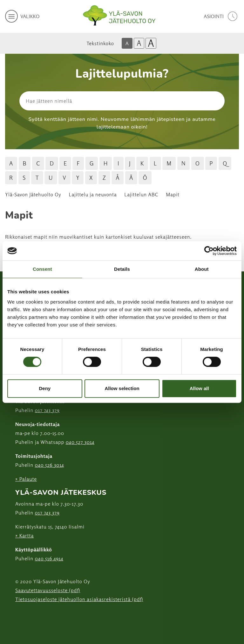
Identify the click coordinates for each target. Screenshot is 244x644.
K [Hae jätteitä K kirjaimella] (142, 163)
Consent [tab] (42, 269)
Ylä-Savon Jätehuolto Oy (33, 195)
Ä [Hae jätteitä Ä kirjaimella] (131, 178)
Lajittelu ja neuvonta (93, 195)
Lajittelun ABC (141, 195)
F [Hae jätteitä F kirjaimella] (78, 163)
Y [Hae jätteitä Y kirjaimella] (78, 178)
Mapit (173, 195)
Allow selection (122, 388)
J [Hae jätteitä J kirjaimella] (130, 163)
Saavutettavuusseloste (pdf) (48, 590)
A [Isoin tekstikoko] (151, 43)
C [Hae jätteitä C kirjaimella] (38, 163)
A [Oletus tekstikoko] (127, 43)
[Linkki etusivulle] (119, 15)
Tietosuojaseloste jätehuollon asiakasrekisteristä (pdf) (79, 599)
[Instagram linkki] (18, 615)
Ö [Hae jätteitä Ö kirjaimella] (145, 178)
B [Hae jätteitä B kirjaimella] (25, 163)
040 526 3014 (49, 465)
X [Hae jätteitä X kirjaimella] (91, 178)
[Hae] (194, 101)
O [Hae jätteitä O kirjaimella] (198, 163)
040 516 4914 (49, 558)
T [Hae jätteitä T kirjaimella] (37, 178)
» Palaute (26, 479)
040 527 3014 (80, 442)
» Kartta (24, 535)
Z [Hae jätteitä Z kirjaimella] (104, 178)
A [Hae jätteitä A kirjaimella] (11, 163)
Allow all (199, 388)
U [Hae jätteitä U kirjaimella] (51, 178)
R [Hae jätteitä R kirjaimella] (11, 178)
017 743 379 (47, 410)
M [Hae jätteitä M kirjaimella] (169, 163)
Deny (45, 388)
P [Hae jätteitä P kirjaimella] (211, 163)
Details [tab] (122, 269)
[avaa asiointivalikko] (221, 16)
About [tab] (202, 269)
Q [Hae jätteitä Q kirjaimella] (225, 163)
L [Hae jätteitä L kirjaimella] (155, 163)
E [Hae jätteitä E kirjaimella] (65, 163)
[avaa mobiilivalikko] (22, 16)
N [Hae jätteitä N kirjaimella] (184, 163)
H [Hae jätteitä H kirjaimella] (106, 163)
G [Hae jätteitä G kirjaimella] (92, 163)
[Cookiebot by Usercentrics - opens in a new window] (209, 251)
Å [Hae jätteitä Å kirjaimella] (118, 178)
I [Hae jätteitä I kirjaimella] (119, 163)
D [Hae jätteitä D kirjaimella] (52, 163)
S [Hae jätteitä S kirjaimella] (24, 178)
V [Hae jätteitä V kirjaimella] (64, 178)
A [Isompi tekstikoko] (139, 43)
